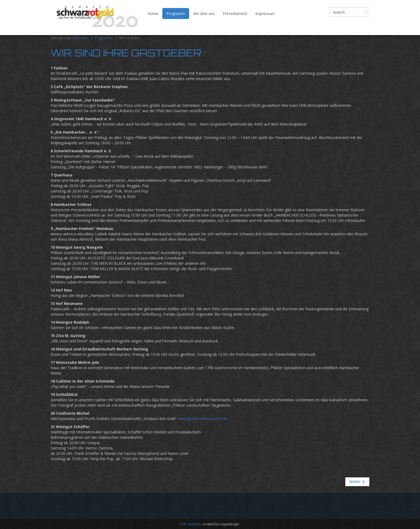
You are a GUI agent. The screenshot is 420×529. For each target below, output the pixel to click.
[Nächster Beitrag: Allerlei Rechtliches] (357, 482)
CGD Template (191, 524)
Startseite (80, 38)
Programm (103, 38)
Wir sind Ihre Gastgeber (126, 53)
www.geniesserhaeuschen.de (202, 419)
